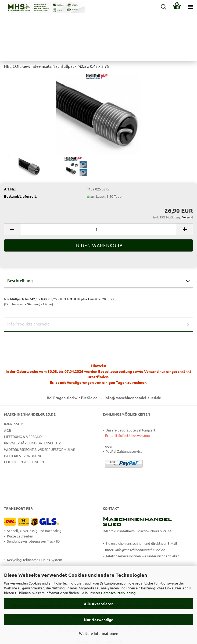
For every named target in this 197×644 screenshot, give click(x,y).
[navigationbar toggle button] (190, 7)
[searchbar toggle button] (163, 7)
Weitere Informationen (99, 633)
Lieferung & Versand (23, 436)
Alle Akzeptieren (99, 604)
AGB (8, 430)
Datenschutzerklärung (118, 593)
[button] (12, 229)
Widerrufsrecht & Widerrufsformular (40, 449)
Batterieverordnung (23, 456)
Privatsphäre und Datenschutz (32, 443)
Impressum (14, 424)
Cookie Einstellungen (24, 462)
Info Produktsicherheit (28, 324)
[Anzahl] (98, 229)
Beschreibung (20, 280)
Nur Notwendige (98, 620)
